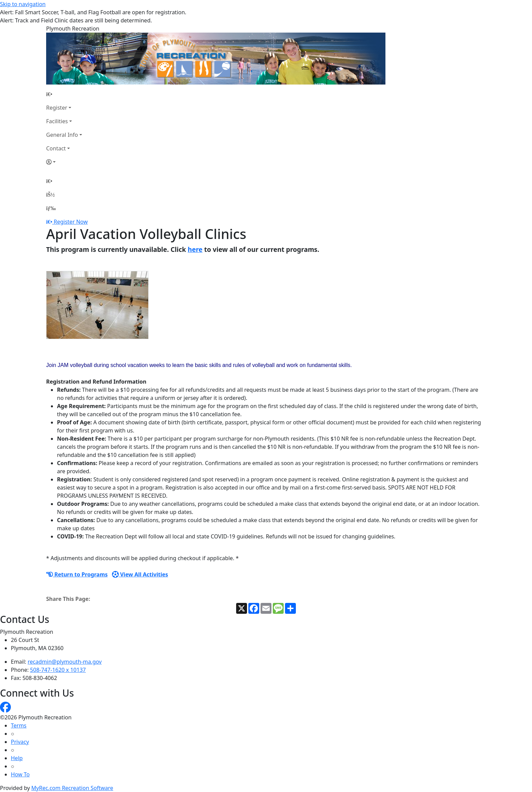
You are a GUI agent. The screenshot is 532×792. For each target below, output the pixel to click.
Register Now (71, 222)
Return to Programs (77, 574)
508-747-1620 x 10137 (58, 670)
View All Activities (140, 574)
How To (20, 774)
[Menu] (51, 208)
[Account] (64, 162)
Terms (19, 725)
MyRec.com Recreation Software (72, 788)
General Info (62, 135)
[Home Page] (64, 94)
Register (57, 108)
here (195, 249)
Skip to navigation (23, 4)
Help (17, 758)
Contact (56, 148)
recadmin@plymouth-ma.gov (65, 662)
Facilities (57, 121)
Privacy (20, 742)
